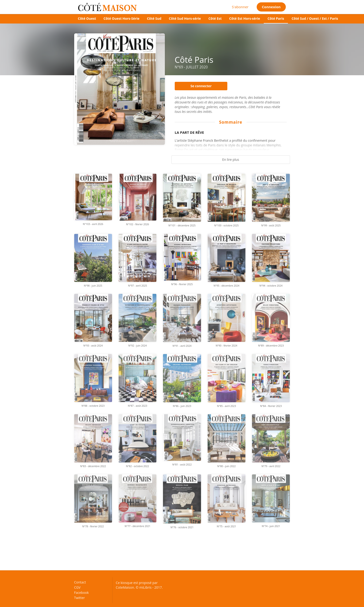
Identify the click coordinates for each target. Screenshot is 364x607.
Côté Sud (154, 18)
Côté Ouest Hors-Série (122, 18)
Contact (80, 582)
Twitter (80, 598)
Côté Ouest (87, 18)
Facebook (81, 593)
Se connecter (201, 86)
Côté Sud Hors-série (185, 18)
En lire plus (231, 160)
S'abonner (240, 7)
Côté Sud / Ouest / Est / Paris (315, 18)
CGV (77, 587)
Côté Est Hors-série (245, 18)
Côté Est (215, 18)
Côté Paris (276, 18)
